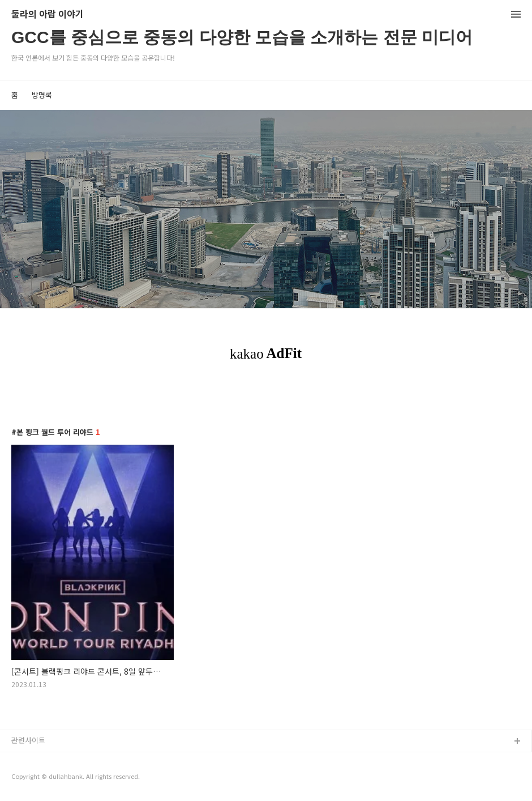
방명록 (42, 95)
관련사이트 (28, 740)
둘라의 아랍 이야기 (48, 14)
